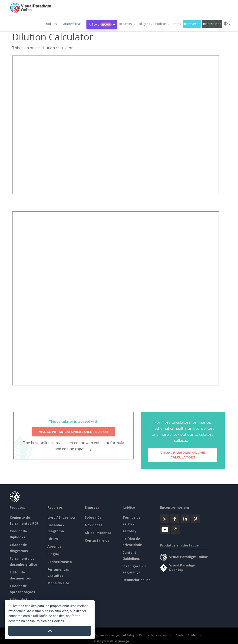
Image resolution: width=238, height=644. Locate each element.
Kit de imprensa (98, 533)
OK (50, 631)
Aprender (55, 546)
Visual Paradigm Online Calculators (183, 455)
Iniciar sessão (212, 24)
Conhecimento (60, 562)
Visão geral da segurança (111, 641)
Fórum (53, 539)
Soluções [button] (145, 24)
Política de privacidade (155, 635)
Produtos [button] (52, 24)
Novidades (94, 525)
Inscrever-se (192, 24)
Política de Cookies (50, 621)
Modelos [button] (162, 24)
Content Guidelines (189, 635)
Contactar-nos (97, 540)
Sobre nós (93, 517)
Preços (176, 24)
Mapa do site (58, 583)
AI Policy (129, 531)
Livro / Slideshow (61, 517)
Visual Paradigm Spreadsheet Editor (73, 432)
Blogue (53, 554)
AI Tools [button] (102, 24)
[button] (73, 24)
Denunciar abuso (137, 580)
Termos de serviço (106, 635)
